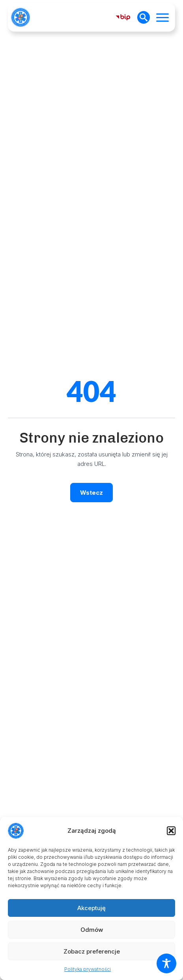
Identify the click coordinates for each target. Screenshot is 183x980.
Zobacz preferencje (92, 951)
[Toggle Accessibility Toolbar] (166, 963)
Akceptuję (91, 908)
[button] (171, 831)
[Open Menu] (162, 17)
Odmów (92, 930)
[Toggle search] (144, 17)
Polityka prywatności (88, 969)
